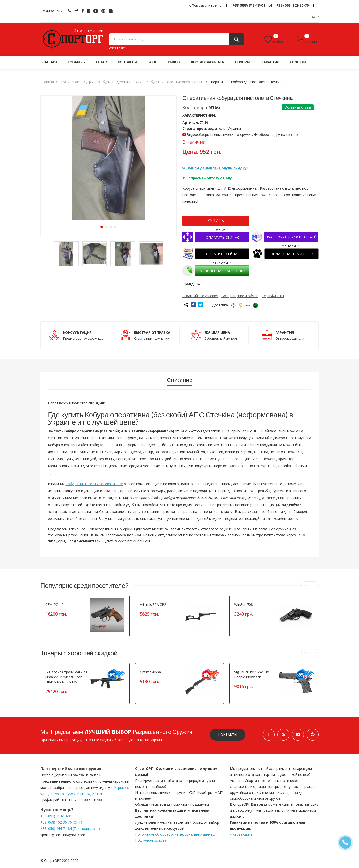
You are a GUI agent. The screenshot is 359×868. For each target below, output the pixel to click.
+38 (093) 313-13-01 (249, 5)
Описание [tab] (179, 380)
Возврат (243, 62)
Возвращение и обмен (240, 296)
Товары (76, 62)
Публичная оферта (151, 840)
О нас (102, 62)
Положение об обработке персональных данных (175, 834)
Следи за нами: (52, 11)
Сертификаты (273, 296)
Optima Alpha (150, 672)
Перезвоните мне (205, 5)
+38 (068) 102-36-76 (293, 5)
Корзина (308, 40)
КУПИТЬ (216, 221)
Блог (152, 62)
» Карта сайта (241, 834)
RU (315, 17)
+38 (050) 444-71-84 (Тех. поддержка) (70, 829)
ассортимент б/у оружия (115, 529)
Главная (48, 62)
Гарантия (270, 62)
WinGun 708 (243, 605)
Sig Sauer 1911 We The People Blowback (252, 675)
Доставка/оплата (207, 62)
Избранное (277, 40)
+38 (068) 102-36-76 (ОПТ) (61, 822)
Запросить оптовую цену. (208, 178)
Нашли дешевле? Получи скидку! (215, 168)
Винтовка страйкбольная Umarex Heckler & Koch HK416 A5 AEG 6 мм (66, 677)
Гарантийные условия (200, 296)
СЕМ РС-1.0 (54, 605)
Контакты (127, 62)
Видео (174, 62)
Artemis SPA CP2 (153, 605)
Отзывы (298, 62)
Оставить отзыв (298, 107)
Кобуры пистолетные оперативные (94, 484)
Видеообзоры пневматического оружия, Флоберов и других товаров (241, 134)
